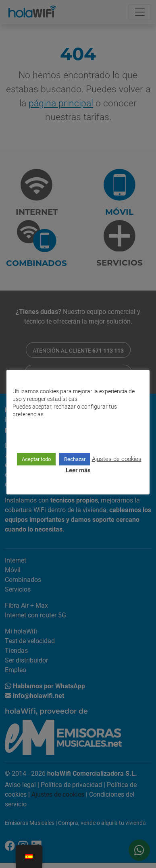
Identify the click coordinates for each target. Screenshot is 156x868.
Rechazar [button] (75, 459)
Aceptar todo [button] (36, 459)
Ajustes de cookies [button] (117, 458)
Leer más (78, 469)
